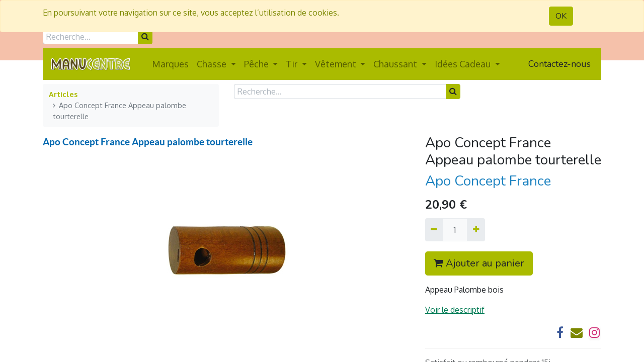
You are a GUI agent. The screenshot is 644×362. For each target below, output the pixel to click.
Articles (63, 94)
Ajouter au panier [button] (479, 263)
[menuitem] (170, 64)
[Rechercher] (145, 37)
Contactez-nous (559, 64)
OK (561, 16)
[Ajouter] (476, 230)
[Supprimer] (434, 230)
